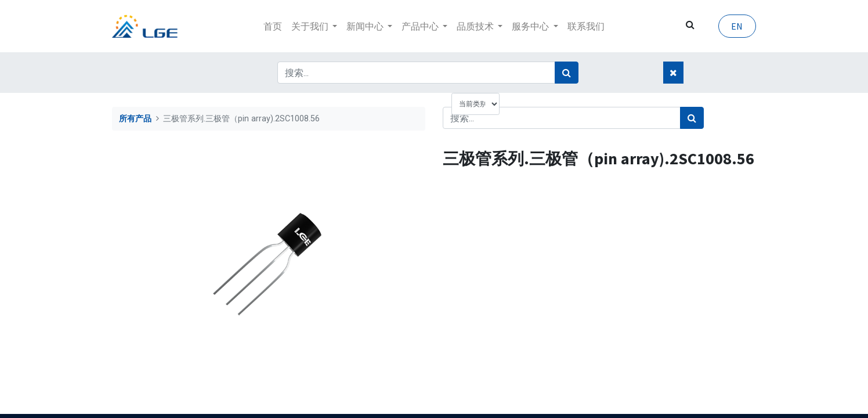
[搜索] (567, 73)
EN (737, 26)
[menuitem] (273, 26)
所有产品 (135, 119)
